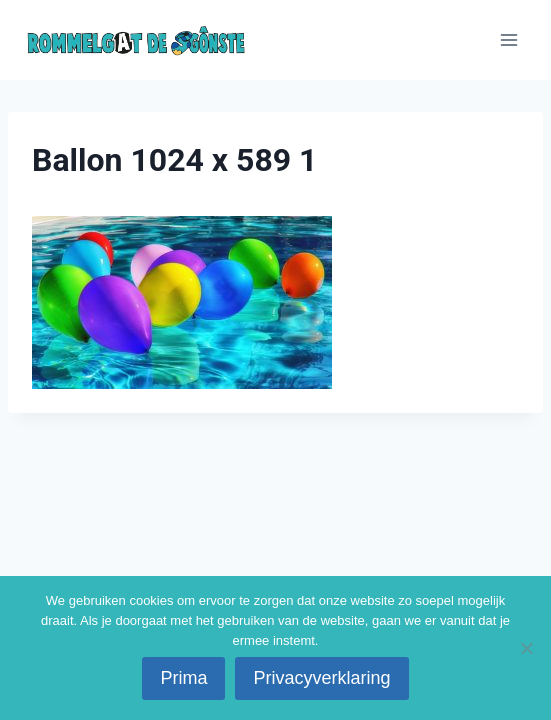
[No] (526, 648)
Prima (183, 678)
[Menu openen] (508, 39)
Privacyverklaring (321, 678)
